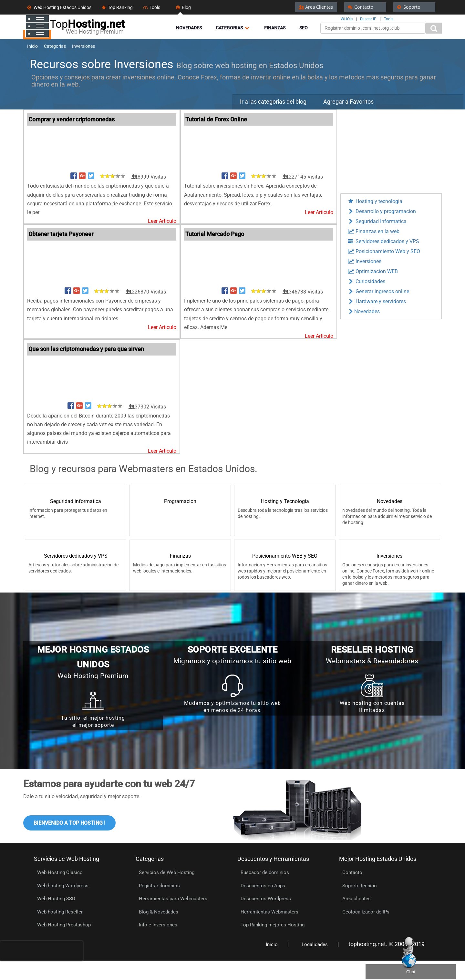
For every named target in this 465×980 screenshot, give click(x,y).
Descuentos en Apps (263, 886)
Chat (411, 972)
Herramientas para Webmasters (173, 899)
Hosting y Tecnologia (285, 501)
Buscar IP (368, 19)
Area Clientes (315, 7)
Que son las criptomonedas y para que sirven (86, 349)
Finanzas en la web (373, 231)
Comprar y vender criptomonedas (72, 119)
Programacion (180, 501)
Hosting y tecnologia (375, 201)
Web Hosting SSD (56, 899)
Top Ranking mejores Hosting (273, 925)
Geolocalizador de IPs (366, 912)
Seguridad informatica (76, 501)
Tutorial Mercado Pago (215, 234)
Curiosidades (366, 281)
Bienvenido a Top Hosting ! (69, 823)
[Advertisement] (391, 150)
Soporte (408, 7)
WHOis (347, 19)
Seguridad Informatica (377, 221)
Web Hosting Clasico (60, 872)
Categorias (233, 28)
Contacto (360, 7)
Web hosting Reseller (60, 912)
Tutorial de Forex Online (216, 119)
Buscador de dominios (265, 872)
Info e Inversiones (158, 925)
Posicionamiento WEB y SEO (285, 556)
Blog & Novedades (159, 912)
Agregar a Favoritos (348, 102)
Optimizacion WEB (372, 271)
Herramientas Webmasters (269, 912)
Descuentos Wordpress (266, 899)
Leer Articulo (162, 221)
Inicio (272, 944)
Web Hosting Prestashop (64, 925)
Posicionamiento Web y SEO (384, 251)
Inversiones (364, 261)
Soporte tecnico (360, 886)
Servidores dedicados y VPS (383, 241)
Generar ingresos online (378, 291)
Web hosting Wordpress (63, 886)
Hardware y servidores (377, 301)
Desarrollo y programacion (382, 211)
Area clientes (356, 899)
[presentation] (41, 951)
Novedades (189, 28)
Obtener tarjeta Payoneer (61, 234)
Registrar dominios (159, 886)
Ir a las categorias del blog (273, 102)
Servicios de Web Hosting (167, 872)
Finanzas (275, 28)
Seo (304, 28)
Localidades (315, 944)
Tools (389, 19)
